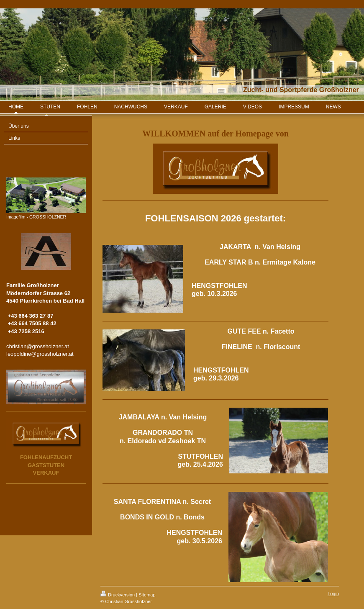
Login (333, 594)
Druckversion (118, 595)
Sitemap (147, 595)
